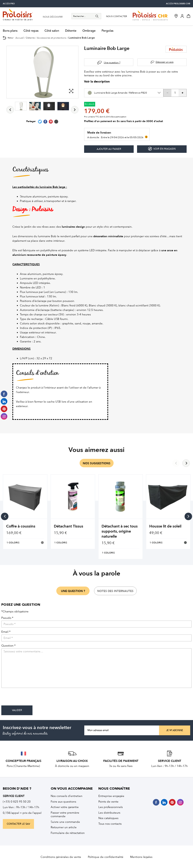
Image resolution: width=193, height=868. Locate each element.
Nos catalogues (108, 818)
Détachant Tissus (69, 526)
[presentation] (30, 698)
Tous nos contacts (110, 824)
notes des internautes (115, 591)
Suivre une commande (65, 822)
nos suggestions (97, 463)
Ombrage (89, 31)
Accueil (20, 38)
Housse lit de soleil (165, 526)
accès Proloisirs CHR (178, 4)
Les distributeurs (109, 813)
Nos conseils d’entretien (67, 796)
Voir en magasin (162, 149)
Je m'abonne (175, 730)
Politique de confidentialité (106, 857)
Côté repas (31, 31)
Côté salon (52, 31)
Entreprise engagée (111, 796)
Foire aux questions (63, 802)
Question (8, 646)
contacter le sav (18, 824)
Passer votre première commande (65, 815)
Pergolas (107, 31)
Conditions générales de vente (61, 857)
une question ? (73, 591)
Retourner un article (64, 827)
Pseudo (7, 618)
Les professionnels (111, 807)
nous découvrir (53, 17)
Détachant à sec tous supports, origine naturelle (120, 531)
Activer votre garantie (65, 807)
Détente (71, 31)
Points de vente (108, 802)
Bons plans (10, 31)
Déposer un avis (165, 62)
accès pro (9, 4)
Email (6, 632)
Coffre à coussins (21, 526)
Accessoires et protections (52, 38)
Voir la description (97, 82)
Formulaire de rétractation (68, 833)
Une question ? (112, 63)
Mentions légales (141, 857)
